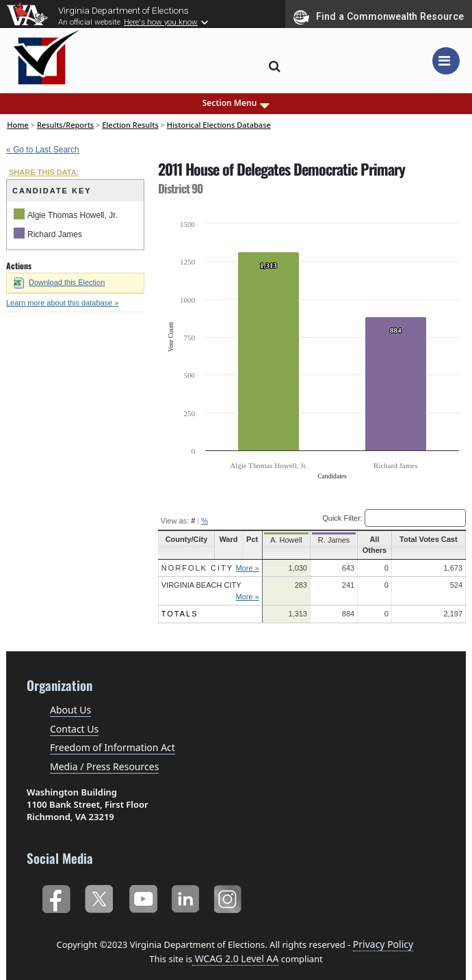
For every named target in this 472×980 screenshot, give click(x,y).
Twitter (99, 896)
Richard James (55, 234)
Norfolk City (197, 568)
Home (18, 125)
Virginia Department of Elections (123, 10)
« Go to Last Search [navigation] (43, 150)
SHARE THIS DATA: (44, 172)
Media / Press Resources (104, 766)
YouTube (143, 896)
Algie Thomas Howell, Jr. (73, 215)
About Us (70, 710)
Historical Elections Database (219, 125)
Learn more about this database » (63, 303)
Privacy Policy (383, 944)
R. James (330, 540)
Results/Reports (65, 125)
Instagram (230, 896)
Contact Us (74, 729)
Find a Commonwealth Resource (379, 17)
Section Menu (236, 103)
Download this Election (59, 282)
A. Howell (286, 540)
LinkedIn (186, 896)
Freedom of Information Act (113, 747)
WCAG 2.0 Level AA (235, 958)
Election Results (130, 125)
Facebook (56, 896)
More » (250, 568)
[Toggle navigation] (446, 61)
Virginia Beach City (201, 585)
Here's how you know (161, 22)
